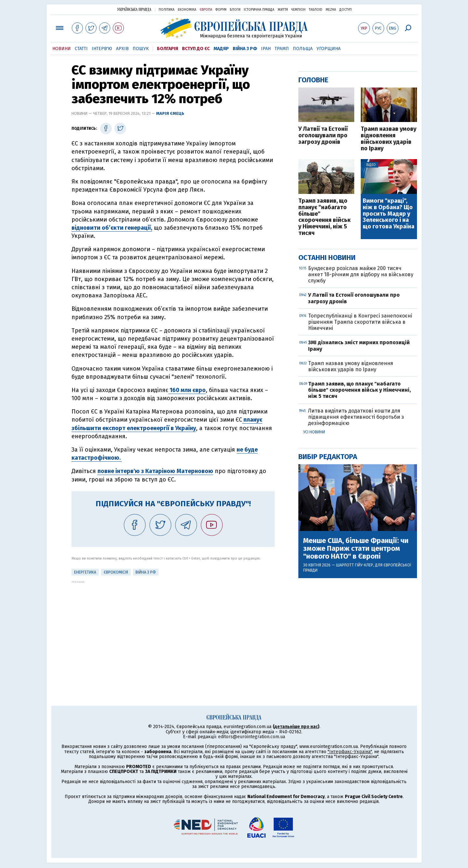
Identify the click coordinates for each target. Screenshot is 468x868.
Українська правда (134, 9)
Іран (266, 49)
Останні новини (327, 258)
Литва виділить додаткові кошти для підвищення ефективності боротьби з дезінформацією (356, 417)
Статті (81, 49)
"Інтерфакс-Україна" (350, 752)
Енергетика (85, 572)
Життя (283, 10)
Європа (206, 10)
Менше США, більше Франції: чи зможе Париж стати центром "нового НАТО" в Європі (356, 549)
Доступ (345, 10)
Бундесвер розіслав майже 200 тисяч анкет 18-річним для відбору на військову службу (361, 274)
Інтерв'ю (102, 49)
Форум (221, 10)
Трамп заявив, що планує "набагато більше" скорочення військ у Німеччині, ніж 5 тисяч (325, 217)
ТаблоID (316, 10)
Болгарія (168, 49)
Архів (122, 49)
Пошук (141, 49)
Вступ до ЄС (196, 49)
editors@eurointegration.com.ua (252, 737)
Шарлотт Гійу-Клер (355, 565)
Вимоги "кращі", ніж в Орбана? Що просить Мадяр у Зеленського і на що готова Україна (389, 214)
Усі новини (314, 432)
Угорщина (329, 49)
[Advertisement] (173, 629)
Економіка (187, 10)
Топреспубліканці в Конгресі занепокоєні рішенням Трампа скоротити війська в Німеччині (360, 322)
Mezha (331, 10)
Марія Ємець (170, 113)
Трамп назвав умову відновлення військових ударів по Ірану (389, 139)
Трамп (282, 49)
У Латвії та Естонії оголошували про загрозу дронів (323, 136)
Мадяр (221, 49)
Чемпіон (298, 10)
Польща (303, 49)
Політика (167, 10)
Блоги (235, 10)
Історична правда (259, 10)
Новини (62, 49)
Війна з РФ (245, 49)
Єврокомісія (116, 572)
